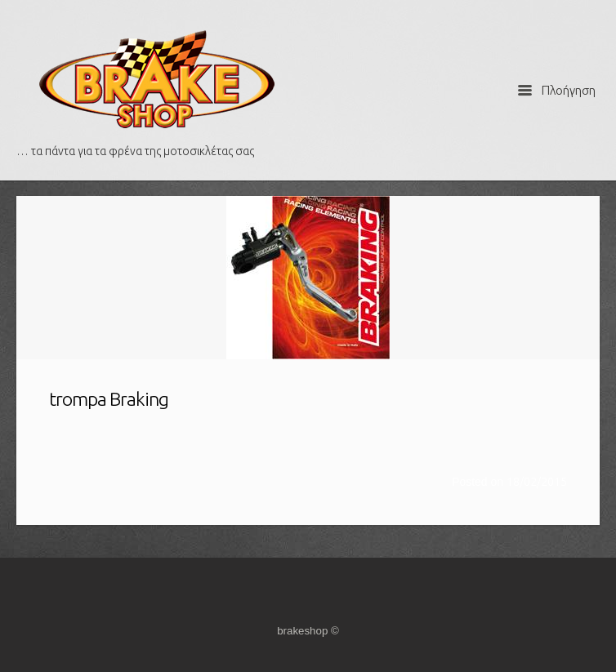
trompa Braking (109, 399)
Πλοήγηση (557, 90)
